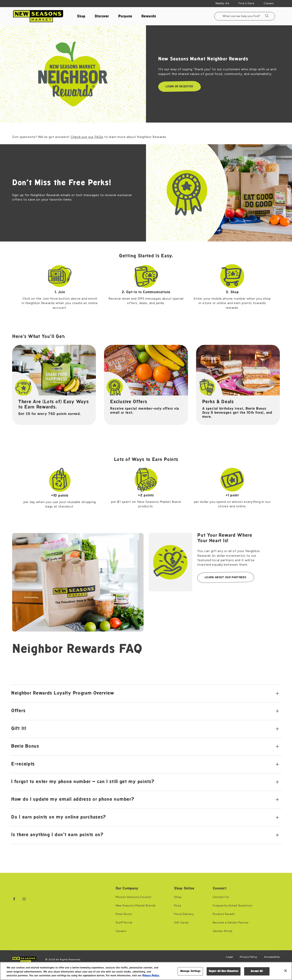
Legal (230, 957)
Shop (81, 17)
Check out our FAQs (87, 137)
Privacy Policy (249, 957)
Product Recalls (224, 914)
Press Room (124, 914)
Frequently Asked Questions (233, 906)
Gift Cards (181, 923)
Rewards (149, 17)
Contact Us (221, 897)
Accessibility (272, 957)
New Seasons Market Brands (136, 906)
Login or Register (179, 87)
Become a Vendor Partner (231, 923)
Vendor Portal (223, 931)
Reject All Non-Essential (224, 971)
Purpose (125, 17)
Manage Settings (190, 971)
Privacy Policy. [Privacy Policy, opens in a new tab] (151, 976)
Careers (269, 3)
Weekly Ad (222, 3)
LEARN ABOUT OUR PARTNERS (225, 578)
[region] (146, 971)
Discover (102, 17)
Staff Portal (124, 923)
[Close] (286, 971)
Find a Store (246, 3)
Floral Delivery (184, 914)
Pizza (178, 906)
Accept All (257, 971)
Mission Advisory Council (133, 897)
